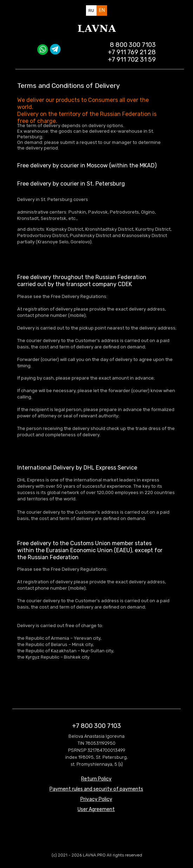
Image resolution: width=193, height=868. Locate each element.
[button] (96, 799)
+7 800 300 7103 (96, 726)
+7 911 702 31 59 (132, 60)
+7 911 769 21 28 (132, 52)
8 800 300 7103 (133, 45)
